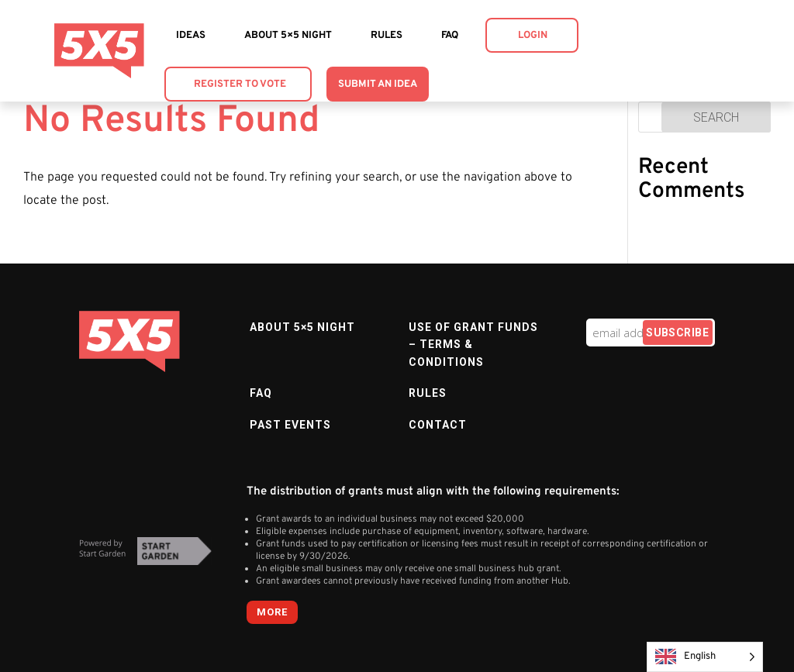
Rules (387, 36)
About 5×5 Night (288, 36)
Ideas (191, 36)
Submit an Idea (378, 84)
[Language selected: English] (705, 657)
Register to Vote (240, 84)
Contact (438, 425)
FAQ (450, 36)
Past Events (290, 425)
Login (533, 36)
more (272, 612)
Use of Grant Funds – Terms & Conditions (473, 345)
